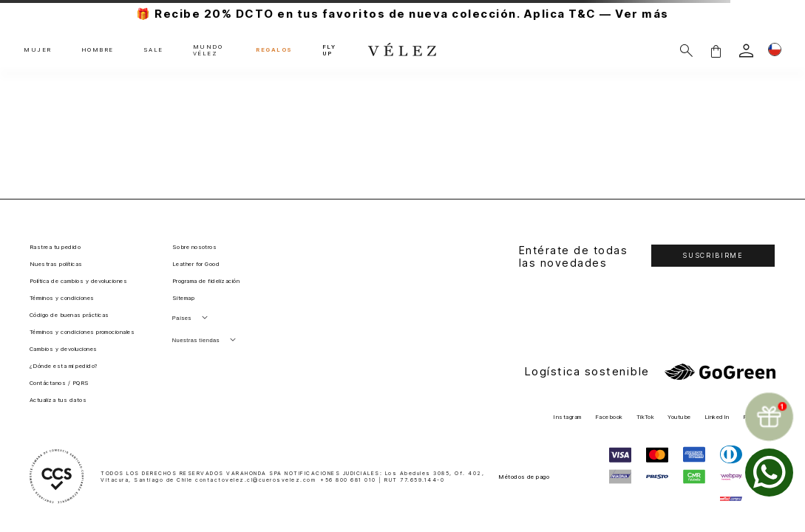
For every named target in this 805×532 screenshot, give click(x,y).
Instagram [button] (567, 417)
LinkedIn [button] (717, 417)
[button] (716, 51)
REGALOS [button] (274, 50)
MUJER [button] (38, 50)
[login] (746, 51)
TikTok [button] (646, 417)
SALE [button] (153, 50)
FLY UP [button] (329, 51)
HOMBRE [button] (98, 50)
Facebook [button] (609, 417)
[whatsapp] (769, 473)
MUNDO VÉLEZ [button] (208, 51)
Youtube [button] (679, 417)
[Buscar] (686, 51)
